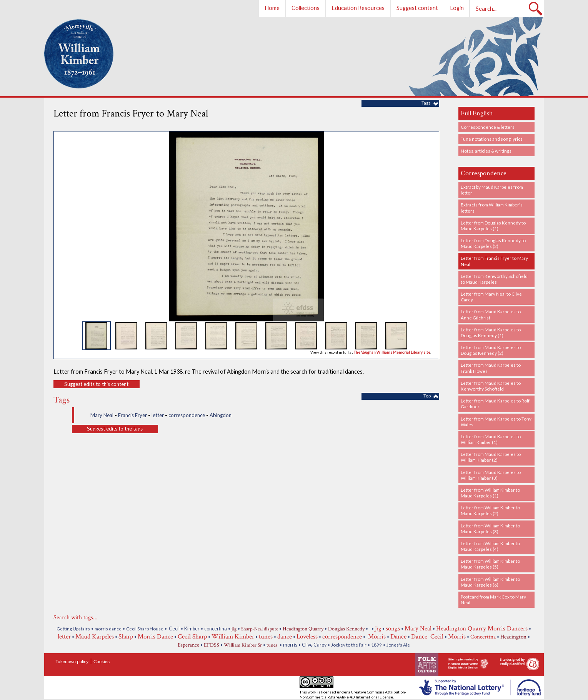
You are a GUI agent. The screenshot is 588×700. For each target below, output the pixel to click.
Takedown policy (72, 661)
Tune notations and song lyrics (492, 139)
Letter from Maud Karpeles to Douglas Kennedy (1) (491, 332)
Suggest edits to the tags (115, 429)
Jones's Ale (398, 645)
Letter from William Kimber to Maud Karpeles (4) (490, 546)
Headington (513, 637)
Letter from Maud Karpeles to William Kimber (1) (491, 439)
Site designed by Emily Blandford (512, 662)
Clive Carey (314, 645)
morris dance (108, 629)
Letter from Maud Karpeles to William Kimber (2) (491, 457)
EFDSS (212, 645)
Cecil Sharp (192, 637)
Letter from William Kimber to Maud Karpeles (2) (490, 510)
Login (457, 8)
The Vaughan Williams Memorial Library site (392, 352)
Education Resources (358, 8)
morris (290, 645)
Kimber (192, 629)
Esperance (188, 645)
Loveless (307, 637)
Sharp (126, 637)
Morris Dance (155, 637)
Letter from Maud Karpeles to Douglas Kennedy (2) (491, 350)
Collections (306, 8)
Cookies (102, 661)
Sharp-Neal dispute (260, 629)
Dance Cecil (427, 637)
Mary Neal (102, 415)
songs (393, 629)
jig (234, 629)
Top (427, 396)
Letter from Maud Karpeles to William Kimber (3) (491, 475)
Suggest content (417, 8)
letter (158, 415)
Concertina (483, 637)
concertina (216, 629)
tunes (266, 637)
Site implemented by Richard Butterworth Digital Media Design (463, 663)
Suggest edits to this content (96, 384)
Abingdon (221, 415)
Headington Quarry (303, 629)
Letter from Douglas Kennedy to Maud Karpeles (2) (493, 243)
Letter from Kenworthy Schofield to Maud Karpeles (494, 279)
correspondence (187, 415)
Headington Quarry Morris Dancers (482, 629)
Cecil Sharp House (145, 629)
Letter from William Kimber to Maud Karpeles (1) (490, 493)
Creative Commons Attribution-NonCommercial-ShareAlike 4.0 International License (353, 694)
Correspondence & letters (488, 127)
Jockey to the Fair (349, 645)
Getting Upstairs (73, 629)
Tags (426, 103)
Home (272, 8)
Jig (378, 629)
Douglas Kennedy (346, 629)
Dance (398, 637)
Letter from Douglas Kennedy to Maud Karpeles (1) (493, 225)
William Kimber (233, 637)
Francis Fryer (132, 415)
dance (285, 637)
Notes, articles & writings (486, 151)
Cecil (174, 629)
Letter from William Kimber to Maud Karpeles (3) (490, 528)
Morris (376, 637)
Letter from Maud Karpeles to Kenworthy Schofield (491, 386)
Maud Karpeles (95, 637)
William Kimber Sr (243, 645)
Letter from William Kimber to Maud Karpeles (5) (490, 564)
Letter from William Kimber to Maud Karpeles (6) (490, 582)
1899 (376, 645)
